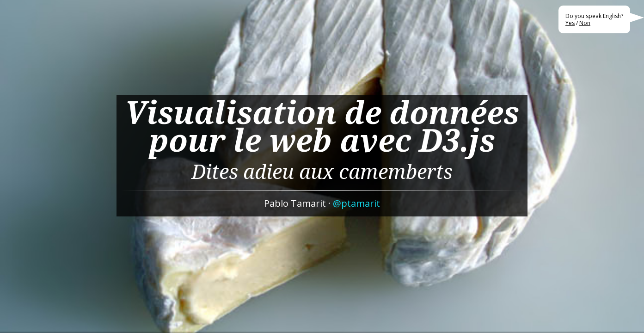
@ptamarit (356, 203)
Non (585, 23)
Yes (570, 23)
